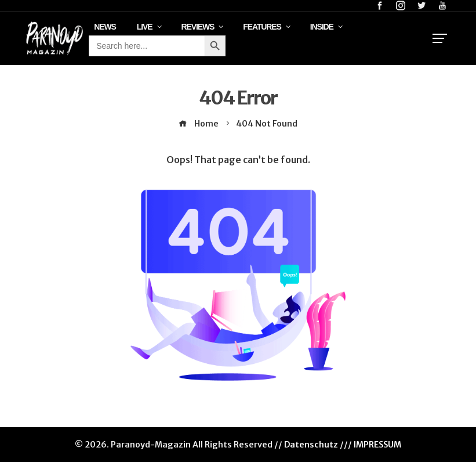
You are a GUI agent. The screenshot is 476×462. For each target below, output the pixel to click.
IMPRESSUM (377, 445)
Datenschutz (311, 445)
